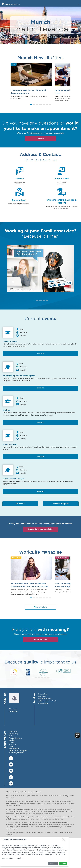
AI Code (12, 736)
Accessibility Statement (16, 753)
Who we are (13, 709)
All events (20, 504)
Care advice (42, 696)
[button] (31, 104)
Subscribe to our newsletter (40, 529)
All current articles (41, 607)
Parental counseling (45, 699)
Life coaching (43, 694)
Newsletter (12, 744)
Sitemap (12, 742)
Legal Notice (13, 732)
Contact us (40, 139)
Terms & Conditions (15, 738)
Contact (11, 746)
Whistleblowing (14, 749)
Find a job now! (40, 639)
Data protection (8, 858)
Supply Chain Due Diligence (18, 751)
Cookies (12, 740)
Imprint (19, 858)
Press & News (13, 711)
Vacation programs (61, 504)
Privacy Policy (13, 734)
